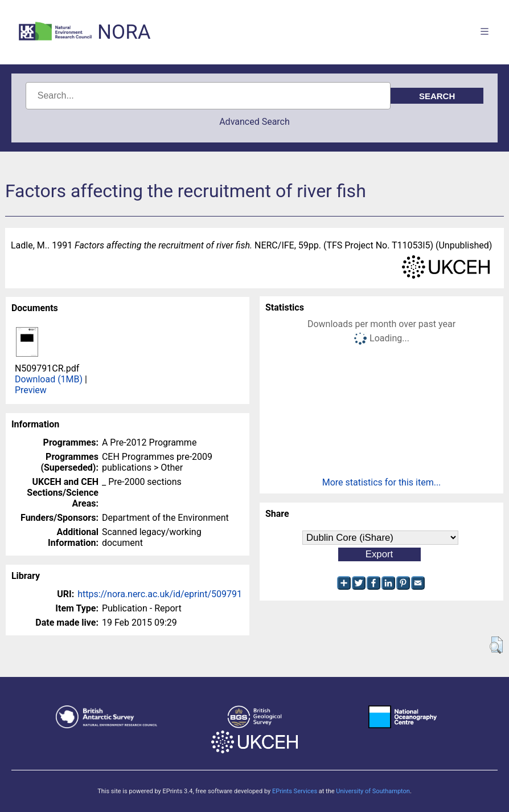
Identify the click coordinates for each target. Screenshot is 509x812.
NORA (124, 32)
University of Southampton (373, 791)
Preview (31, 390)
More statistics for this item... (382, 482)
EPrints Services (295, 791)
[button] (496, 645)
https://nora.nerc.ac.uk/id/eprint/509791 (160, 594)
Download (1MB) (49, 379)
